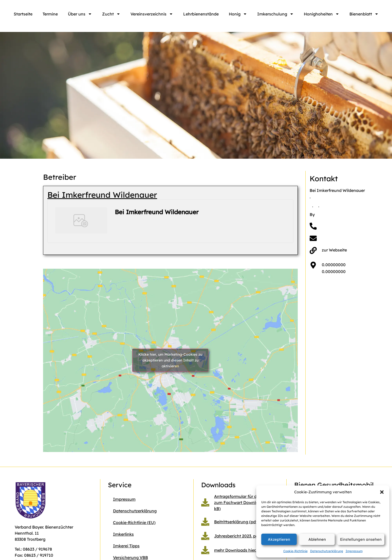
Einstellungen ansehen (361, 539)
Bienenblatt (364, 14)
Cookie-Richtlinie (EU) (134, 522)
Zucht (111, 14)
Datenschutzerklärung (327, 551)
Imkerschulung (275, 14)
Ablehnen (317, 539)
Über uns (80, 14)
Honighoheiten (322, 14)
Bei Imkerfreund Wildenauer (102, 195)
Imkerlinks (123, 534)
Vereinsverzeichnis (152, 14)
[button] (382, 492)
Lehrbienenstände (201, 14)
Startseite (23, 14)
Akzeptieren (279, 539)
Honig (238, 14)
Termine (50, 14)
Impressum (354, 551)
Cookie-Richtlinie (295, 551)
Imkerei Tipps (126, 546)
